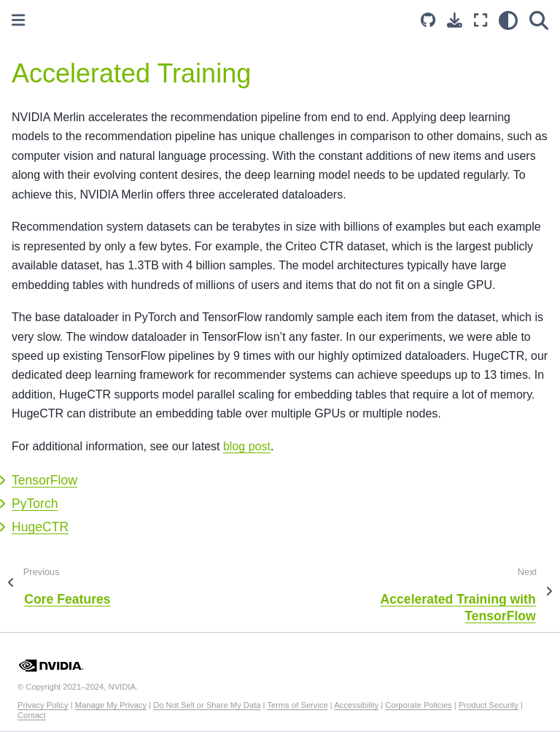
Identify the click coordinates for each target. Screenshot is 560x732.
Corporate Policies (418, 705)
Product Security (489, 705)
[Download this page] (455, 20)
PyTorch (35, 504)
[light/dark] (508, 20)
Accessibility (356, 705)
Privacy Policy (43, 705)
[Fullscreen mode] (481, 20)
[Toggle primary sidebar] (18, 20)
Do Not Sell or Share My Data (207, 705)
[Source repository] (428, 20)
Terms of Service (297, 705)
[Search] (539, 20)
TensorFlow (44, 480)
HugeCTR (40, 527)
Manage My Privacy (111, 705)
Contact (32, 715)
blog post (247, 446)
